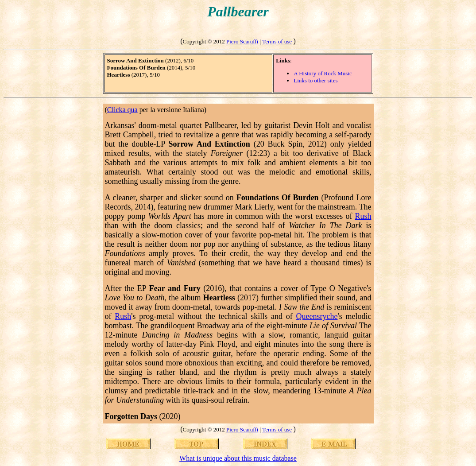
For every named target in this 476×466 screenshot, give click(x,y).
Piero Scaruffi (242, 41)
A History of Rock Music (323, 73)
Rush (363, 216)
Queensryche (317, 316)
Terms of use (277, 41)
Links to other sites (315, 80)
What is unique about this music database (238, 458)
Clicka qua (122, 110)
